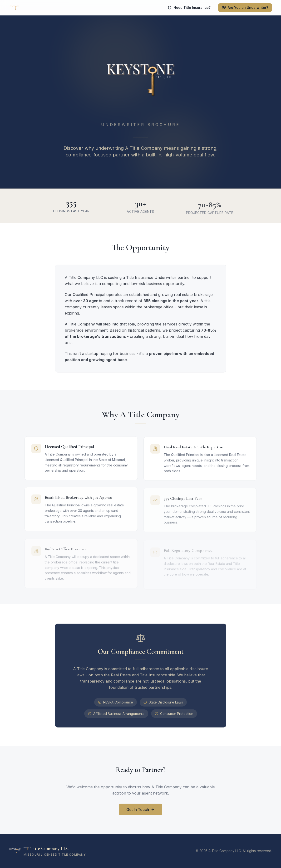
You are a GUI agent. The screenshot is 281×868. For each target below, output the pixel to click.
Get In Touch (140, 811)
